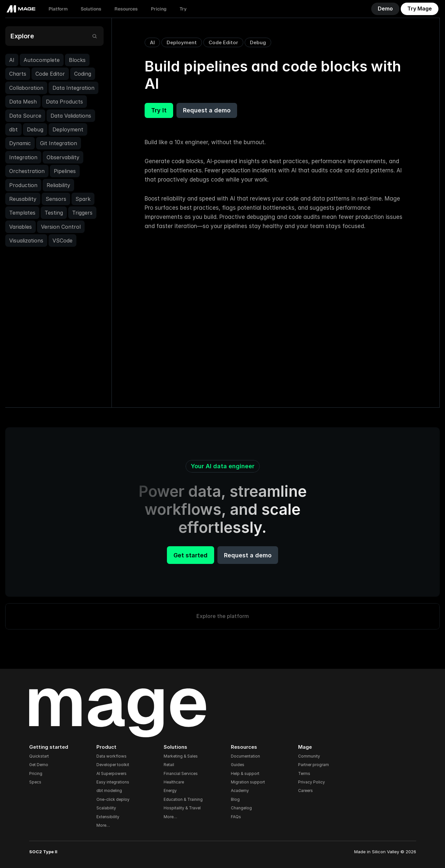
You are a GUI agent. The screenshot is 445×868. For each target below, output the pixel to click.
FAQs (236, 817)
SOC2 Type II (43, 852)
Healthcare (174, 782)
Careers (305, 791)
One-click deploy (113, 799)
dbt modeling (109, 791)
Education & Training (183, 799)
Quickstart (39, 756)
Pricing (36, 773)
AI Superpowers (111, 773)
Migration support (248, 782)
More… (103, 825)
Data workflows (111, 756)
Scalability (106, 808)
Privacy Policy (312, 782)
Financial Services (181, 773)
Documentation (245, 756)
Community (309, 756)
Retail (169, 765)
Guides (238, 765)
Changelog (241, 808)
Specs (35, 782)
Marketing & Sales (181, 756)
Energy (170, 791)
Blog (235, 799)
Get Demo (39, 765)
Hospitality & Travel (182, 808)
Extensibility (108, 817)
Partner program (314, 765)
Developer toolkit (113, 765)
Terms (304, 773)
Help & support (245, 773)
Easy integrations (113, 782)
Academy (240, 791)
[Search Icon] (94, 36)
